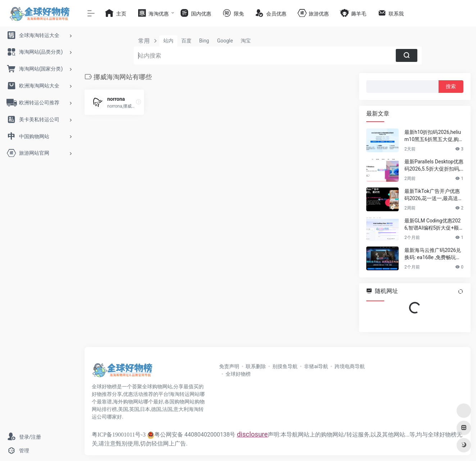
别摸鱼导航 (285, 366)
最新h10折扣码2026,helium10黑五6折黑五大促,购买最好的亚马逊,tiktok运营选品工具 (434, 136)
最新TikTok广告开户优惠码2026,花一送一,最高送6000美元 (433, 195)
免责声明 (229, 366)
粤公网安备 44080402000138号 (191, 435)
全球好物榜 (238, 374)
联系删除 (256, 366)
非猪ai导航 (316, 366)
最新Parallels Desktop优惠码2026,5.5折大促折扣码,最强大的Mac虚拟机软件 (434, 166)
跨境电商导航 (350, 366)
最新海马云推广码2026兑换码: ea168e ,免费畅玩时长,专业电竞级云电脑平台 (433, 254)
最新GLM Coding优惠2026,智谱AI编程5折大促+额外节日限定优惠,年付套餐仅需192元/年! (433, 225)
